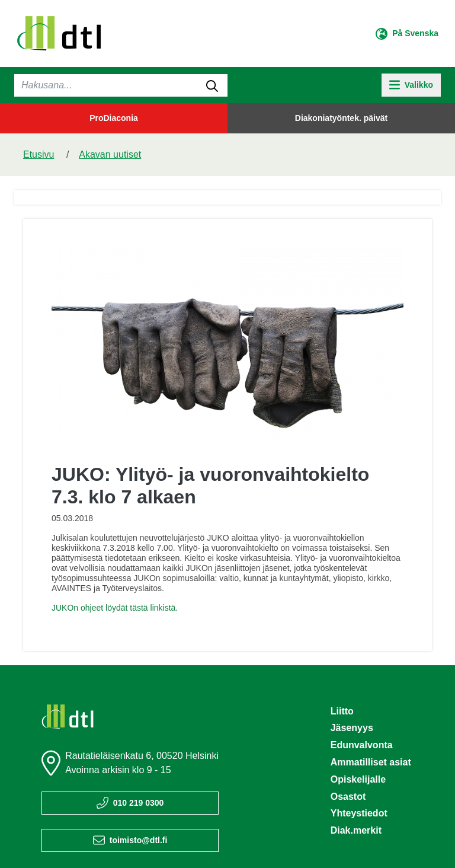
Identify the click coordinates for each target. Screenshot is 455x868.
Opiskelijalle (358, 779)
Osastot (348, 797)
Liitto (342, 711)
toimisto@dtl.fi (139, 840)
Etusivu (39, 154)
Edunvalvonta (362, 745)
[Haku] (121, 85)
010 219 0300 (139, 803)
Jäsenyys (352, 728)
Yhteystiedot (359, 813)
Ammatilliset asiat (371, 762)
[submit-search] (212, 85)
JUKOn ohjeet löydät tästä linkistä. (115, 608)
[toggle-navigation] (411, 85)
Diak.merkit (356, 830)
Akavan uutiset (110, 154)
